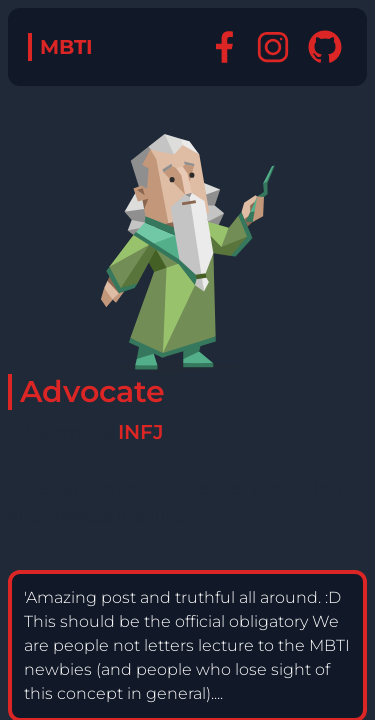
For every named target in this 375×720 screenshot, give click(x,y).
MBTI (66, 47)
